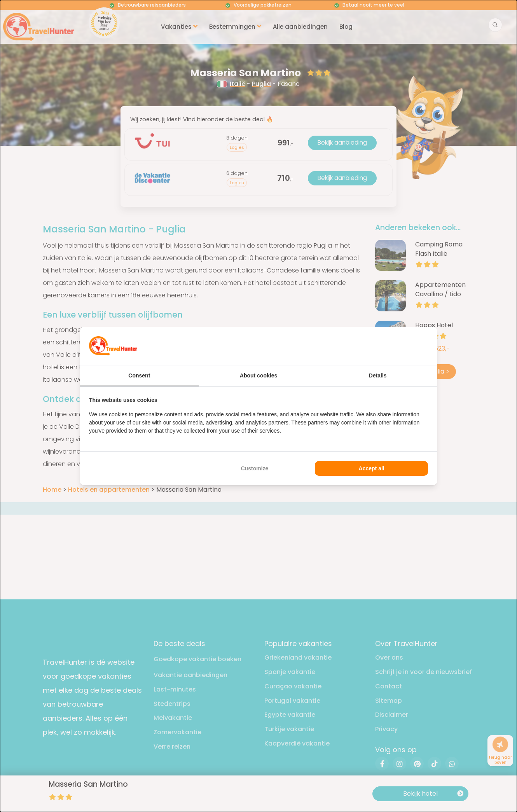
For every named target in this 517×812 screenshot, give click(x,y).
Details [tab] (378, 375)
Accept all (372, 468)
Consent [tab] (139, 375)
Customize (255, 468)
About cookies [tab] (258, 375)
